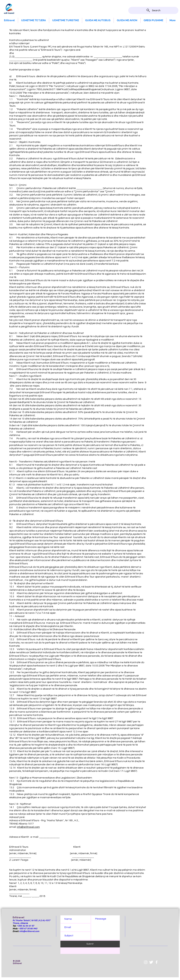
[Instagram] (146, 962)
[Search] (153, 10)
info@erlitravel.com (28, 827)
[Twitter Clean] (151, 962)
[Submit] (90, 944)
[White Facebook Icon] (157, 962)
